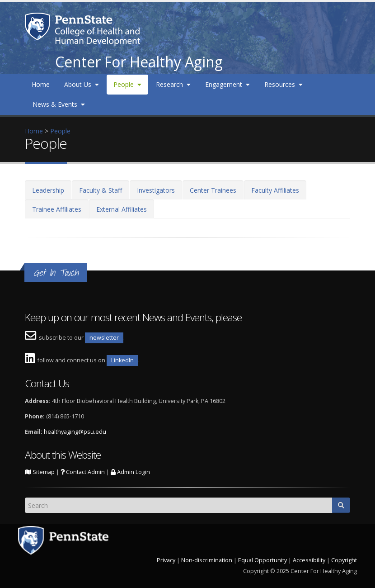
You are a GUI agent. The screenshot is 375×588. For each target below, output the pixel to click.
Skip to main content (30, 5)
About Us (82, 84)
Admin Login (130, 472)
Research (173, 84)
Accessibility (309, 560)
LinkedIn (122, 360)
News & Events (59, 104)
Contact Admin (83, 472)
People (127, 84)
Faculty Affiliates (275, 190)
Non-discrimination (207, 560)
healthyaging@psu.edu (75, 432)
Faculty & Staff (101, 190)
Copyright (344, 560)
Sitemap (40, 472)
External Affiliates (122, 209)
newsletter (104, 338)
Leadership (48, 190)
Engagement (227, 84)
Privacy (166, 560)
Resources (284, 84)
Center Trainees (213, 190)
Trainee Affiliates (57, 209)
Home (41, 84)
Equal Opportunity (262, 560)
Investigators (156, 190)
